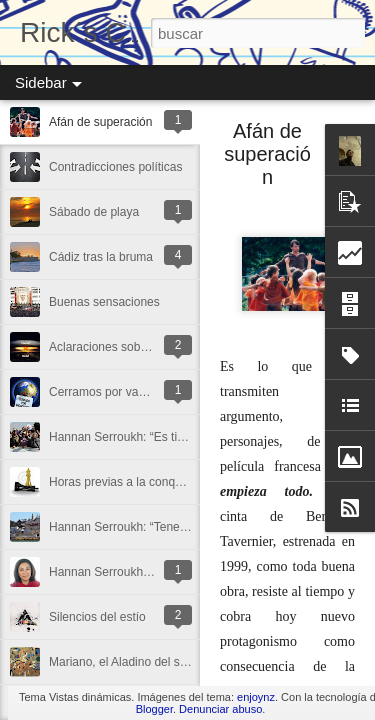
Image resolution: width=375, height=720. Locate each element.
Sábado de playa (94, 212)
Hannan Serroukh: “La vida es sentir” (147, 572)
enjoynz (256, 697)
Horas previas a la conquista (124, 482)
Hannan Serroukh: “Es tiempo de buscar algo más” (184, 437)
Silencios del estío (97, 617)
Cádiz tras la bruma (101, 257)
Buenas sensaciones (104, 302)
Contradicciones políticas (115, 167)
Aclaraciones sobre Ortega (120, 347)
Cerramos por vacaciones (117, 392)
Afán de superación (100, 122)
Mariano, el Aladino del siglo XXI (135, 662)
